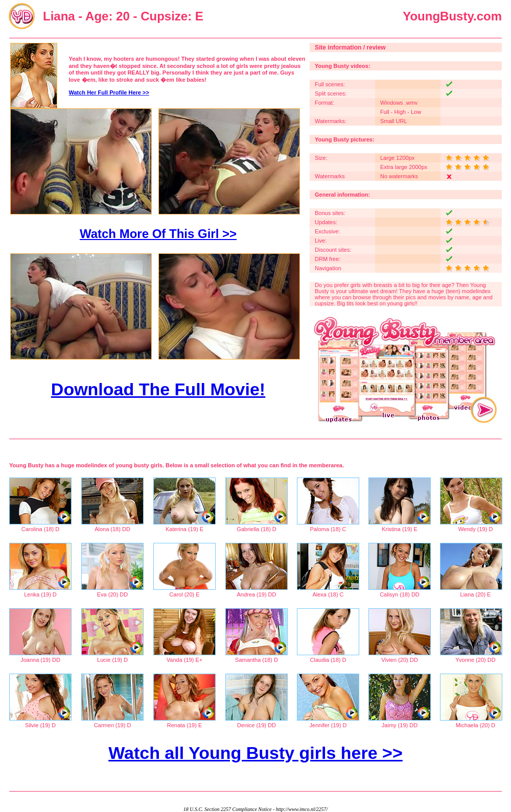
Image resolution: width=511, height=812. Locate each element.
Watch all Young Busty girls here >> (255, 753)
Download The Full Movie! (158, 389)
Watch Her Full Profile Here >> (109, 92)
